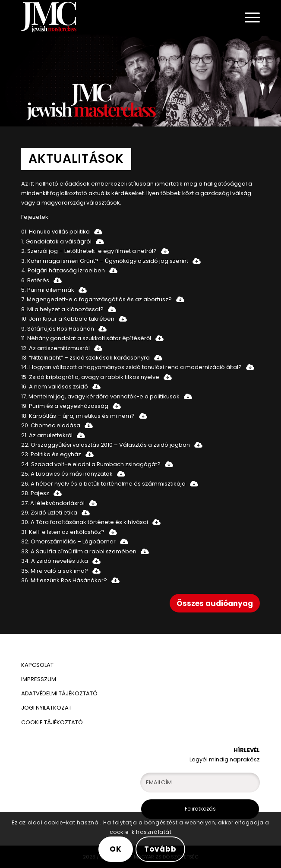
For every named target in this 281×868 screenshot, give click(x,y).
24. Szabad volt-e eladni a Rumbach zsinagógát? (91, 464)
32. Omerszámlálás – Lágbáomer (68, 541)
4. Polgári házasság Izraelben (63, 270)
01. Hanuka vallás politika (55, 232)
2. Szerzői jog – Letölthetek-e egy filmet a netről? (89, 251)
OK (116, 849)
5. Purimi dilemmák (48, 290)
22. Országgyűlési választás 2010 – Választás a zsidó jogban (106, 445)
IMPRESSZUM (39, 679)
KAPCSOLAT (37, 665)
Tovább (160, 849)
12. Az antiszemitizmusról (55, 348)
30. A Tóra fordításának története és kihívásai (85, 522)
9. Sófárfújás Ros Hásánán (58, 329)
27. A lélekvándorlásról (53, 503)
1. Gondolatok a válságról (56, 241)
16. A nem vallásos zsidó (55, 387)
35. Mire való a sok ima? (55, 571)
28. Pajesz (35, 493)
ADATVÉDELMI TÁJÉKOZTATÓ (60, 693)
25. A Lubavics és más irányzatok (67, 474)
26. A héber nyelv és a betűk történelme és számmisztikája (103, 484)
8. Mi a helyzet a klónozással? (62, 309)
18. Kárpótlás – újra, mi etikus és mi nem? (78, 416)
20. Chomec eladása (51, 425)
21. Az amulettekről (47, 435)
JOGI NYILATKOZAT (46, 708)
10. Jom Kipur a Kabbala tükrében (68, 319)
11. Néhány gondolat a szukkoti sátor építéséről (86, 338)
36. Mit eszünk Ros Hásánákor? (64, 580)
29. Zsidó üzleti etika (49, 513)
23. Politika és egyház (51, 454)
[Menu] (248, 17)
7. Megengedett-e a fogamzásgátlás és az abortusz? (96, 299)
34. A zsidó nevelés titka (55, 561)
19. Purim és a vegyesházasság (65, 406)
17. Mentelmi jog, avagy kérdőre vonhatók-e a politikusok (100, 396)
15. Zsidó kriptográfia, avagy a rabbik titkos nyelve (90, 377)
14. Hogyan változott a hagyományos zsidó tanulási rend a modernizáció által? (131, 367)
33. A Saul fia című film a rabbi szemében (79, 551)
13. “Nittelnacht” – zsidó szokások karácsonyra (85, 358)
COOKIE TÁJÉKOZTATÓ (52, 722)
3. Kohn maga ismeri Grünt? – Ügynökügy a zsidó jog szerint (105, 261)
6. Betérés (35, 280)
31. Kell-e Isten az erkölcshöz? (63, 532)
